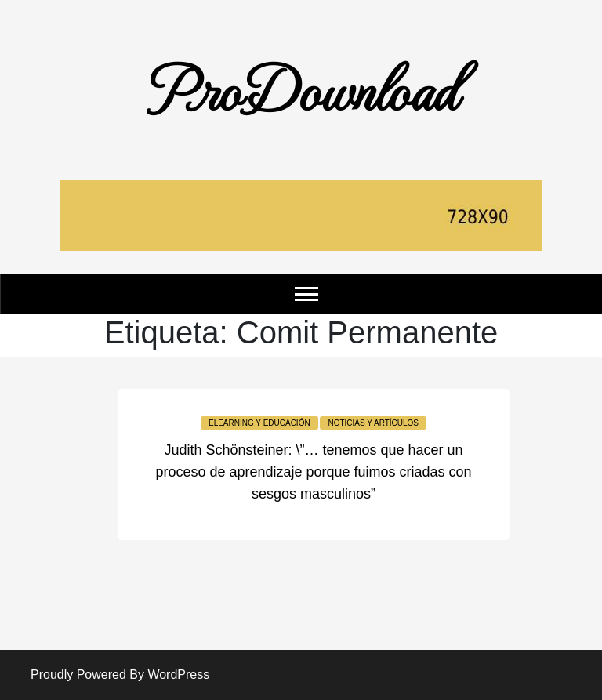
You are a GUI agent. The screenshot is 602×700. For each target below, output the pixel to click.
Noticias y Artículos (373, 423)
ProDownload (301, 88)
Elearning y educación (259, 423)
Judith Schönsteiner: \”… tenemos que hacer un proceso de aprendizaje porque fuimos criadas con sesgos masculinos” (313, 472)
